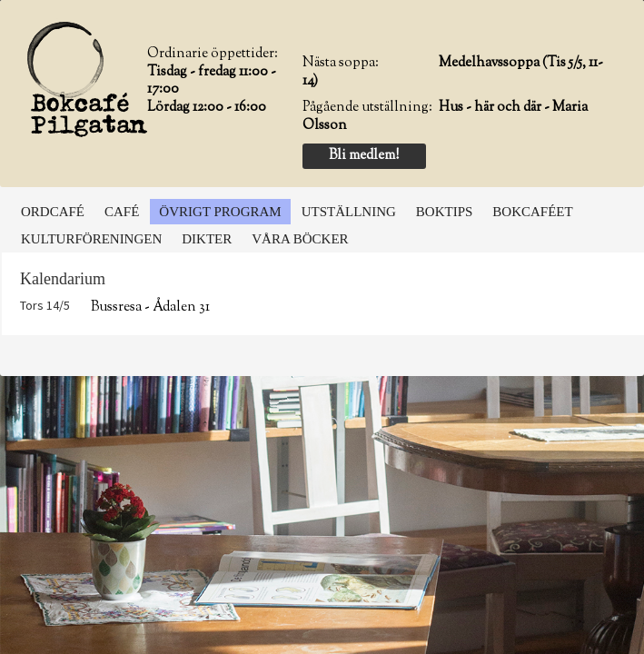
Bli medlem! (364, 156)
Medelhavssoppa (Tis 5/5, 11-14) (453, 72)
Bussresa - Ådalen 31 (150, 307)
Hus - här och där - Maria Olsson (445, 117)
